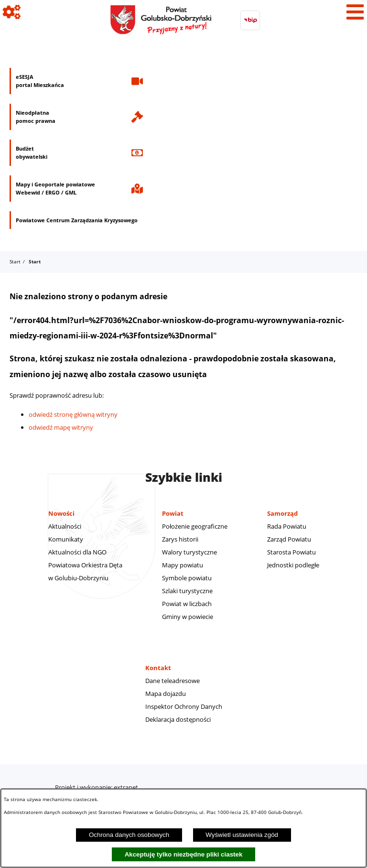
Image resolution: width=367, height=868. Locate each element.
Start (15, 261)
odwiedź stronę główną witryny (73, 414)
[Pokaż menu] (355, 12)
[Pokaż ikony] (12, 12)
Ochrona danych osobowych (129, 835)
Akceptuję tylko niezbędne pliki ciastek (184, 854)
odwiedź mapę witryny (61, 427)
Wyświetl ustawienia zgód (242, 835)
